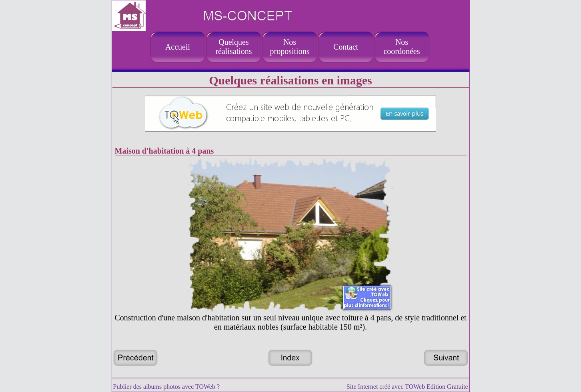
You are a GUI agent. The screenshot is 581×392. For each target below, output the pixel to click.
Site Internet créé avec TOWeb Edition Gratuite (407, 387)
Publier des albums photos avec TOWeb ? (167, 387)
